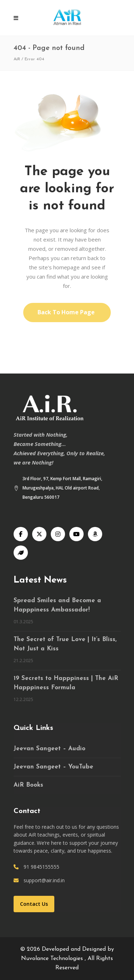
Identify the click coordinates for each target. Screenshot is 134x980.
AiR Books (28, 785)
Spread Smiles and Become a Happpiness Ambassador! (57, 605)
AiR (17, 59)
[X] (39, 534)
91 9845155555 (41, 867)
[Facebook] (21, 534)
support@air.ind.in (44, 880)
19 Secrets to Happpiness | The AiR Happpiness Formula (66, 683)
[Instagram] (58, 534)
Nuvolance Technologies (53, 959)
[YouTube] (76, 534)
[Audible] (95, 534)
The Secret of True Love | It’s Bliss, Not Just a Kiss (65, 644)
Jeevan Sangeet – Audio (49, 749)
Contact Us (34, 904)
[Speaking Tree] (21, 553)
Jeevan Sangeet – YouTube (53, 767)
